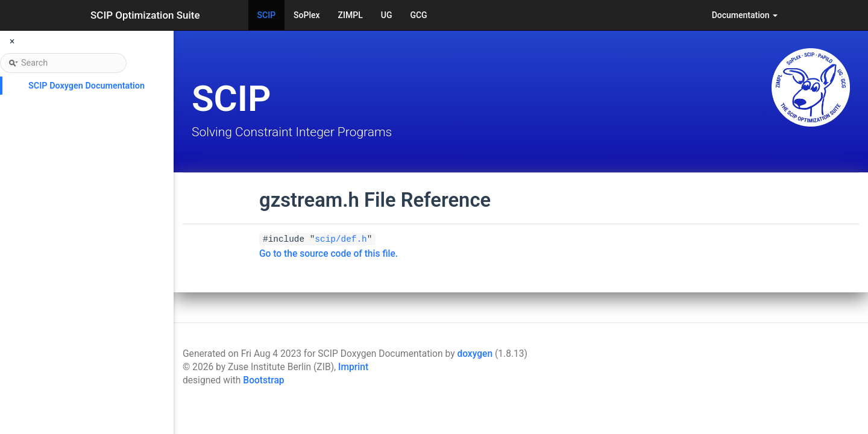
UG (387, 15)
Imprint (353, 367)
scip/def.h (341, 239)
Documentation (745, 15)
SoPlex (307, 15)
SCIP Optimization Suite (145, 15)
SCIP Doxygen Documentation (86, 86)
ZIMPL (351, 15)
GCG (418, 15)
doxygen (475, 354)
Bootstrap (263, 380)
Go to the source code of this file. (329, 254)
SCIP (267, 15)
